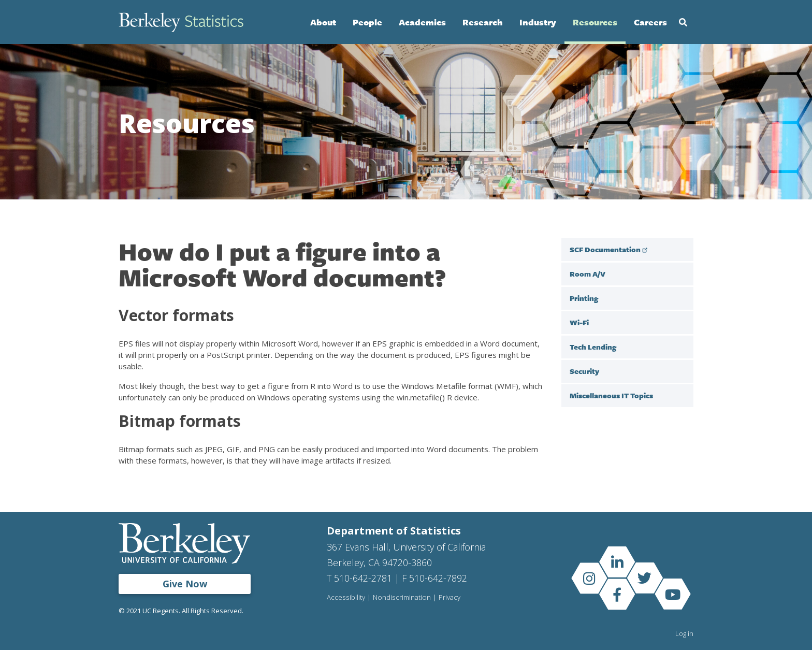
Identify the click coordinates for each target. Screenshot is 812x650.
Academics (422, 22)
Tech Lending (593, 347)
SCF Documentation (610, 249)
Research (483, 22)
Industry (538, 22)
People (367, 22)
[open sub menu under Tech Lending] (683, 346)
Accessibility (346, 598)
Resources (595, 22)
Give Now (185, 584)
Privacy (450, 598)
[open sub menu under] (683, 395)
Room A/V (588, 274)
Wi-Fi (579, 322)
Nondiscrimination (402, 598)
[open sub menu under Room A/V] (683, 273)
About (323, 22)
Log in (684, 633)
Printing (584, 298)
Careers (650, 22)
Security (584, 371)
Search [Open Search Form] (683, 22)
